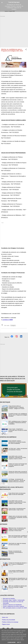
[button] (26, 50)
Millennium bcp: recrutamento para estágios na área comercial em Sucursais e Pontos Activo (17, 529)
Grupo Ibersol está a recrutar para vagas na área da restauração (17, 494)
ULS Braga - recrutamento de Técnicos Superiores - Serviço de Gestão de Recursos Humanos (17, 480)
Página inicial (6, 624)
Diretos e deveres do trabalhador (12, 605)
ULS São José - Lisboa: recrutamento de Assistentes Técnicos (18, 449)
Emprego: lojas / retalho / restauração (14, 600)
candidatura (7, 320)
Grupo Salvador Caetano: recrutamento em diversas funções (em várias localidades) (17, 442)
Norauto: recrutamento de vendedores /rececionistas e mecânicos (15, 552)
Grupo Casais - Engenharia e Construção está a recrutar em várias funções (18, 430)
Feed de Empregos (14, 2)
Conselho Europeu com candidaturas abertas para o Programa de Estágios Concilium (18, 415)
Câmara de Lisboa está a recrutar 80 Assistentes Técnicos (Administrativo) (18, 472)
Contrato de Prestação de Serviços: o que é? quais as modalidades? (18, 563)
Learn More (12, 642)
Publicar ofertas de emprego (10, 622)
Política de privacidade (9, 620)
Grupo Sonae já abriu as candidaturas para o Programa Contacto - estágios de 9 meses (16, 407)
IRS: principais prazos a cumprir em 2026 (15, 608)
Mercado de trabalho (9, 599)
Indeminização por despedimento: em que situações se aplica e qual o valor (18, 579)
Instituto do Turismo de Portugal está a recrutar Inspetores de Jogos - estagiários (18, 465)
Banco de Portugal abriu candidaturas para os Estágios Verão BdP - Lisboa (18, 536)
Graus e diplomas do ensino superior (14, 606)
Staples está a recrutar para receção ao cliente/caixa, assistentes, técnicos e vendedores (18, 517)
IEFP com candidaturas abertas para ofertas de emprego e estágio (18, 587)
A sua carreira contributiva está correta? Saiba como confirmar (16, 571)
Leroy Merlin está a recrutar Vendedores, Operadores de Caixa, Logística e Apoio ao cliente (17, 457)
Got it (19, 642)
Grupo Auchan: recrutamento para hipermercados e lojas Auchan (17, 509)
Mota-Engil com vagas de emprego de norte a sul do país (17, 544)
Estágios (13, 325)
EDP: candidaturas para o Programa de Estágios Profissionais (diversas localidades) (18, 423)
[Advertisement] (14, 31)
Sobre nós (5, 617)
